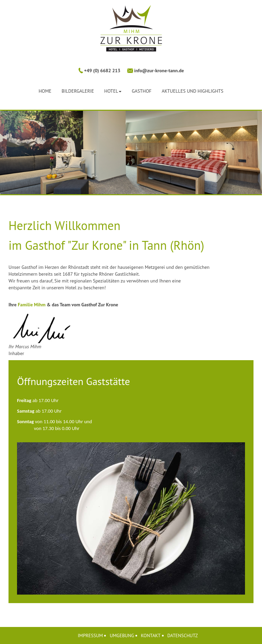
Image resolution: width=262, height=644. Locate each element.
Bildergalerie (78, 91)
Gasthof (142, 91)
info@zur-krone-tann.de (159, 71)
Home (45, 91)
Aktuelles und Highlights (192, 91)
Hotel (113, 91)
